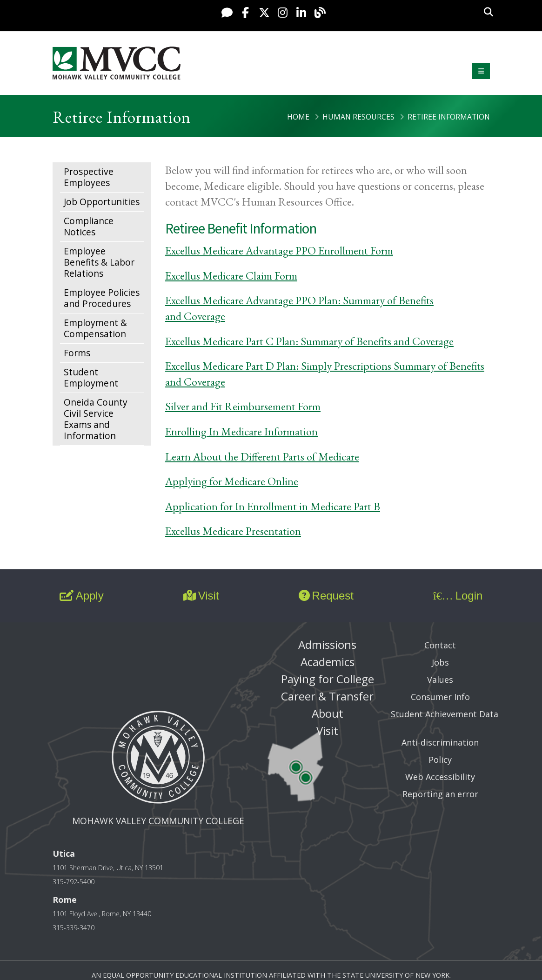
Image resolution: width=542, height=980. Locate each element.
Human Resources (358, 117)
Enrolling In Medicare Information (241, 431)
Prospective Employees (89, 177)
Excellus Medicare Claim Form (231, 276)
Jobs (440, 662)
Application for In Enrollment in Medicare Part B (273, 506)
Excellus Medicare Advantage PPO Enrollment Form (279, 250)
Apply (82, 596)
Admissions (327, 644)
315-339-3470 (74, 928)
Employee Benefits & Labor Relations (99, 262)
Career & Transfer (327, 696)
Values (440, 680)
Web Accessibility (440, 777)
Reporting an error (440, 794)
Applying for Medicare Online (232, 481)
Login (458, 596)
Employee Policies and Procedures (102, 298)
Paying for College (328, 679)
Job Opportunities (102, 202)
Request (326, 596)
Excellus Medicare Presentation (233, 531)
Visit (201, 596)
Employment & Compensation (95, 328)
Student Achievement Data (445, 714)
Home (298, 117)
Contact (440, 645)
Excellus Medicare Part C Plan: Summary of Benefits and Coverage (309, 341)
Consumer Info (440, 697)
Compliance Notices (89, 226)
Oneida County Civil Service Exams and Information (96, 419)
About (328, 713)
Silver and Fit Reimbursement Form (243, 406)
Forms (77, 353)
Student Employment (91, 377)
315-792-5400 (74, 882)
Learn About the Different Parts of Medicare (262, 457)
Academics (328, 662)
